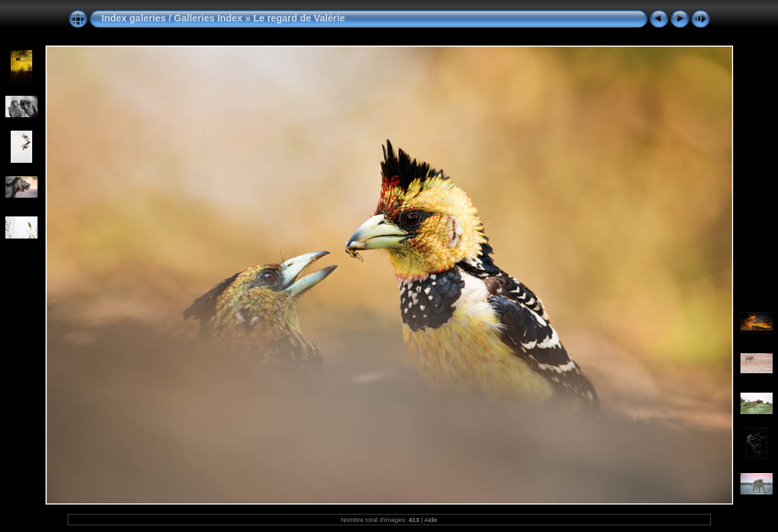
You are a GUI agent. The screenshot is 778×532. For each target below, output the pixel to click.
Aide (431, 520)
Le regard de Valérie (299, 18)
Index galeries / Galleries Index (174, 18)
